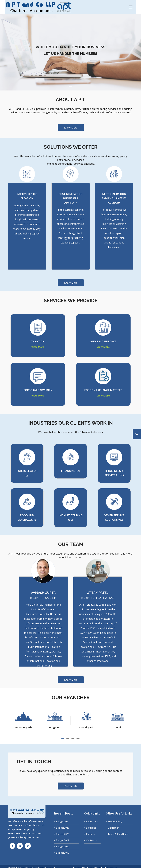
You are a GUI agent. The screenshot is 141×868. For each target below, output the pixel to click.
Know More (71, 128)
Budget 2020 (63, 846)
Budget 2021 (63, 840)
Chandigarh (118, 727)
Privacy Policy (115, 821)
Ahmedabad (23, 727)
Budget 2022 (63, 834)
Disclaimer (113, 828)
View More (38, 347)
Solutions (91, 828)
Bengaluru (86, 727)
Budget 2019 (63, 853)
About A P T (92, 821)
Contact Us (71, 782)
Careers (90, 834)
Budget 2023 (63, 828)
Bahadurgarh (55, 727)
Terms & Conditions (118, 834)
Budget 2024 (63, 821)
